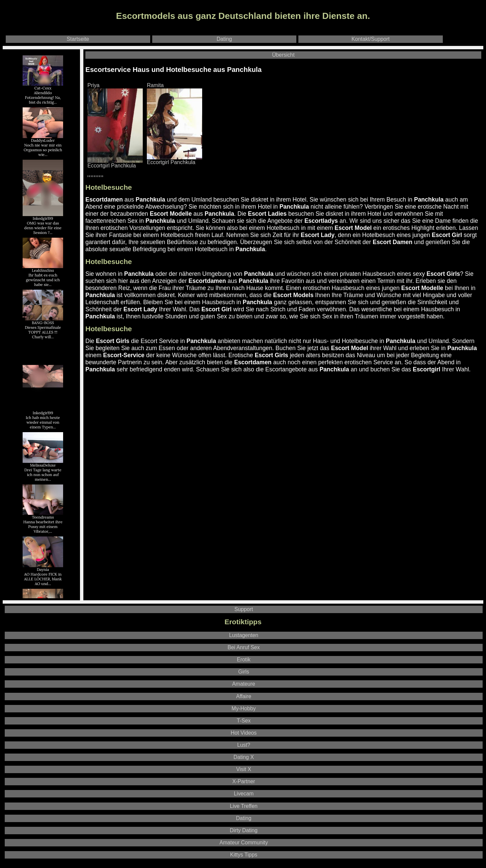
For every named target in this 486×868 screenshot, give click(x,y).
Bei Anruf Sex (244, 647)
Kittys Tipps (244, 855)
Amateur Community (244, 843)
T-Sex (244, 721)
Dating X (244, 757)
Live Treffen (244, 806)
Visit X (244, 769)
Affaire (244, 696)
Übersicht (283, 55)
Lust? (244, 745)
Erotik (244, 660)
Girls (244, 672)
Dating (224, 39)
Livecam (244, 794)
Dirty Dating (244, 830)
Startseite (78, 39)
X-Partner (244, 781)
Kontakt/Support (371, 39)
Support (244, 609)
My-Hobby (244, 708)
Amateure (244, 684)
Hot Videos (244, 733)
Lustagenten (244, 635)
